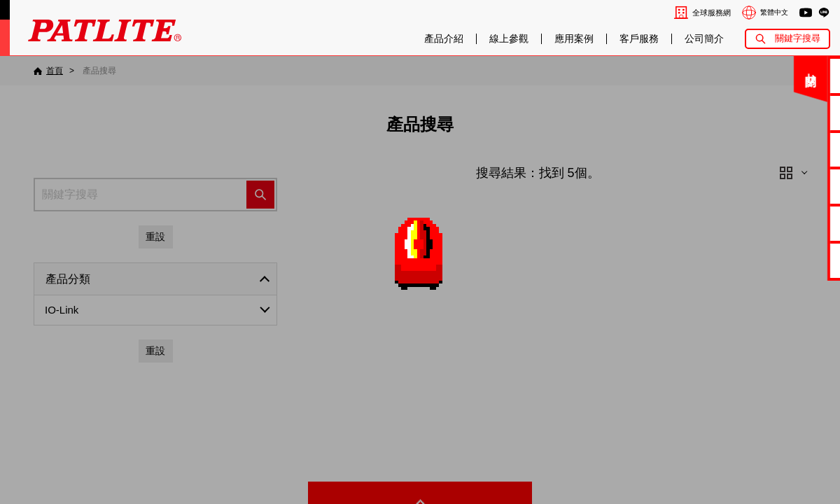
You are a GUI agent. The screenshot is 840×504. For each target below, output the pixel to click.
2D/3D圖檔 (794, 186)
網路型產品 (793, 260)
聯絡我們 (794, 75)
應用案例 (574, 39)
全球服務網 (712, 13)
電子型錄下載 (794, 112)
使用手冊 (794, 149)
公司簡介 (704, 39)
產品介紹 (444, 39)
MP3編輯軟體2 (793, 223)
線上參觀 (509, 39)
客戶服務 (639, 39)
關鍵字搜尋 (798, 38)
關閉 (729, 80)
